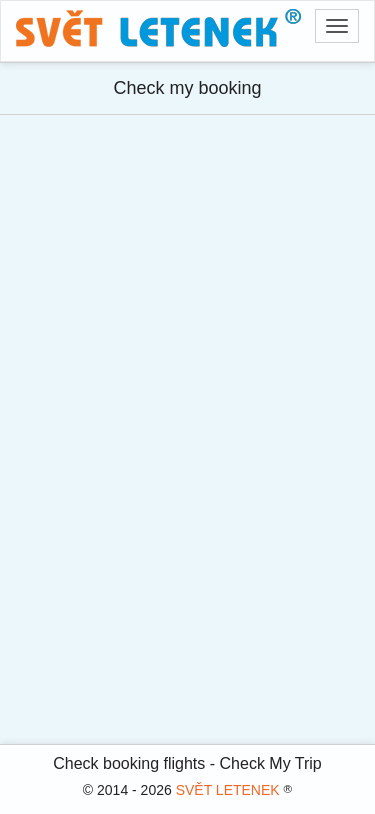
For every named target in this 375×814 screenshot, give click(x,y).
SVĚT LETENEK (228, 790)
